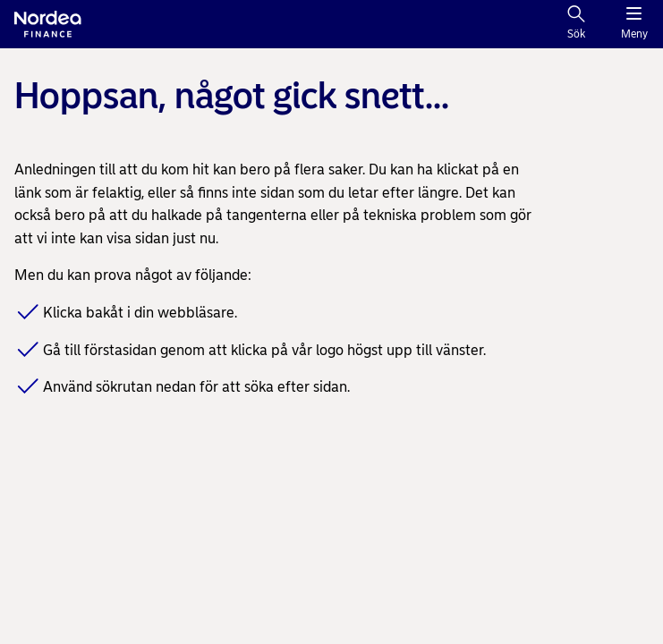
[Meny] (634, 24)
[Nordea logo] (48, 24)
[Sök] (576, 24)
